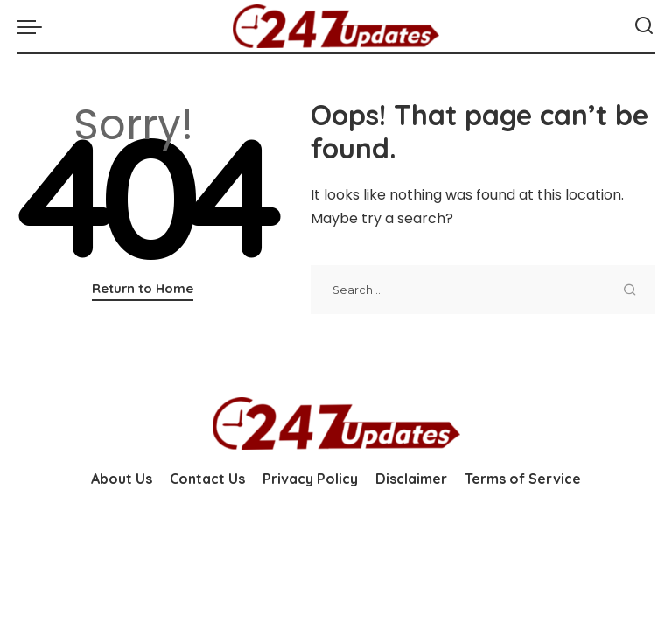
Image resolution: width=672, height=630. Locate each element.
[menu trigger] (34, 26)
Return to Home (143, 288)
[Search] (644, 26)
